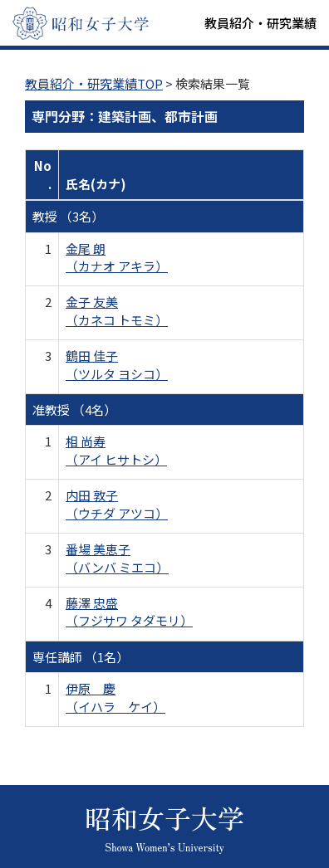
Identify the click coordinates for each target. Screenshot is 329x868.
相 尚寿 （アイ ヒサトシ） (116, 450)
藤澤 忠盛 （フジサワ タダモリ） (129, 612)
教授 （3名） (68, 216)
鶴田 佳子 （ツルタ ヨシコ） (117, 364)
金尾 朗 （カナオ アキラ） (117, 257)
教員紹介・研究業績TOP (94, 83)
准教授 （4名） (74, 410)
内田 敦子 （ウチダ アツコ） (117, 504)
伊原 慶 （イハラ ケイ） (115, 697)
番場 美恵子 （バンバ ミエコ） (117, 558)
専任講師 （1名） (81, 657)
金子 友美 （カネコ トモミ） (117, 310)
